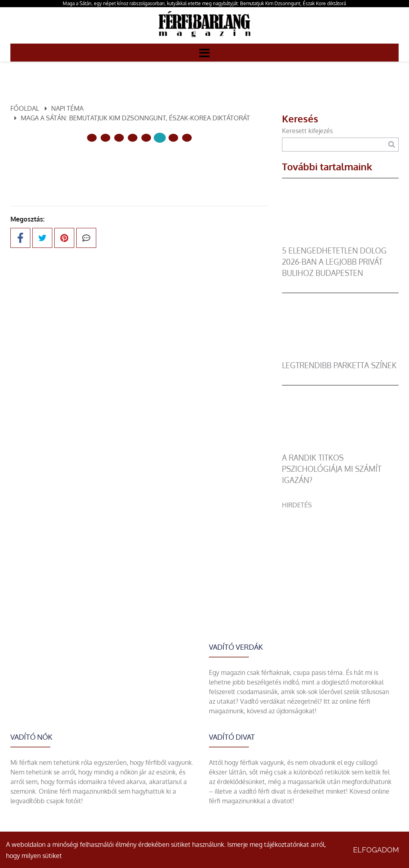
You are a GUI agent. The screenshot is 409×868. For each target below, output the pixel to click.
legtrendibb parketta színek (339, 365)
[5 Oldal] (160, 138)
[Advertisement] (340, 560)
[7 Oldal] (187, 138)
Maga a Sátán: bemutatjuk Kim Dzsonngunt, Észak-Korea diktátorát (135, 118)
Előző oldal (92, 165)
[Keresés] (392, 145)
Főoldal (25, 108)
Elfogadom (376, 850)
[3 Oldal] (133, 138)
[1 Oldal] (105, 138)
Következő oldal (178, 165)
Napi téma (67, 108)
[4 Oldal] (146, 138)
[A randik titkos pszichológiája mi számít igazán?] (340, 447)
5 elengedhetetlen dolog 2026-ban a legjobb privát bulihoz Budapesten (334, 262)
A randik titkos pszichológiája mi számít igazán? (332, 469)
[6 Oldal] (173, 138)
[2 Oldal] (119, 138)
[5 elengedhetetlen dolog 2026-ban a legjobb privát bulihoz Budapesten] (340, 240)
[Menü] (204, 52)
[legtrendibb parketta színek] (340, 355)
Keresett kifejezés (307, 131)
